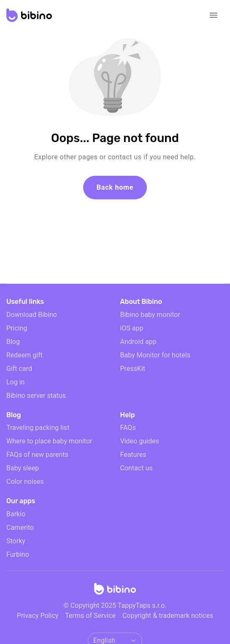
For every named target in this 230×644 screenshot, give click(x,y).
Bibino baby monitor (150, 315)
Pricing (17, 328)
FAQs (128, 428)
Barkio (16, 514)
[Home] (115, 591)
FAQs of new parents (37, 455)
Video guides (140, 441)
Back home (115, 187)
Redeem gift (24, 355)
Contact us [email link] (137, 468)
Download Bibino (32, 315)
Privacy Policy (38, 616)
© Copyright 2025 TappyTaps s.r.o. (115, 605)
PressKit (133, 369)
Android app (138, 342)
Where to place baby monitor (49, 441)
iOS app (132, 328)
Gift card (19, 369)
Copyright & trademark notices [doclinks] (168, 616)
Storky (16, 541)
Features (133, 455)
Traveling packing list (38, 428)
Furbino (18, 554)
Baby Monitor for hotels (155, 355)
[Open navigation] (214, 15)
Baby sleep (23, 468)
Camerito (20, 527)
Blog (13, 342)
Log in (15, 382)
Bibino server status (36, 396)
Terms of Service (90, 616)
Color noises (25, 482)
